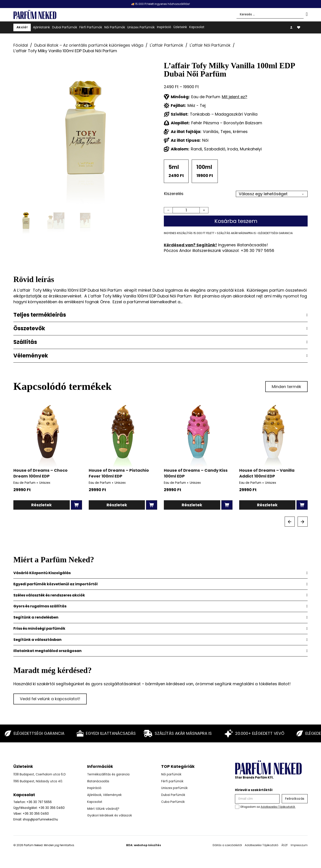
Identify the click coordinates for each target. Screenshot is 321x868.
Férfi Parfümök (91, 27)
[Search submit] (307, 14)
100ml (204, 167)
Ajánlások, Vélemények (104, 795)
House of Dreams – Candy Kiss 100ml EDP (196, 473)
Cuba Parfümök (173, 802)
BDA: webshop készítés (144, 845)
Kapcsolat (197, 27)
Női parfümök (171, 774)
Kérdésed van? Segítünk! (190, 245)
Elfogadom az (268, 807)
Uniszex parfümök (174, 788)
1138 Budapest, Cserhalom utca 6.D (40, 774)
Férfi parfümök (172, 781)
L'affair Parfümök (167, 45)
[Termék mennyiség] (186, 210)
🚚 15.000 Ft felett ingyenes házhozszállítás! (160, 4)
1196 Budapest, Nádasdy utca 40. (38, 781)
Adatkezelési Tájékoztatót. (278, 807)
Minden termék (286, 387)
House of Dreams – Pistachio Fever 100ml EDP (119, 473)
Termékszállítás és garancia (108, 774)
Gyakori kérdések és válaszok (110, 815)
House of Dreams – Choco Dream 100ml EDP (40, 473)
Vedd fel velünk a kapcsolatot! (50, 699)
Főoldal (21, 45)
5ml (174, 167)
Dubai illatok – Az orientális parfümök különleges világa (89, 45)
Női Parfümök (115, 27)
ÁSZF (285, 845)
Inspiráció (164, 27)
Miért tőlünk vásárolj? (103, 809)
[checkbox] (237, 807)
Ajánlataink (41, 27)
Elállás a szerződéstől (227, 845)
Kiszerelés (174, 194)
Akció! (22, 27)
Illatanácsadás (98, 781)
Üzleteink (180, 27)
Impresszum (299, 845)
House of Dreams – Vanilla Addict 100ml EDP (267, 473)
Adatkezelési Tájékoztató (261, 845)
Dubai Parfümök (65, 27)
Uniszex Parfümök (141, 27)
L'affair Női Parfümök (210, 45)
